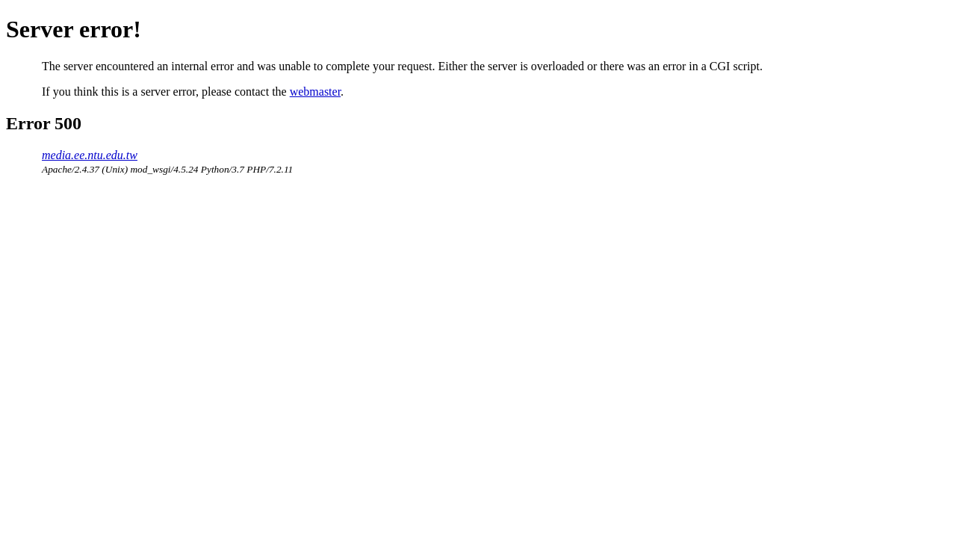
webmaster (315, 92)
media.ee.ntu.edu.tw (90, 155)
